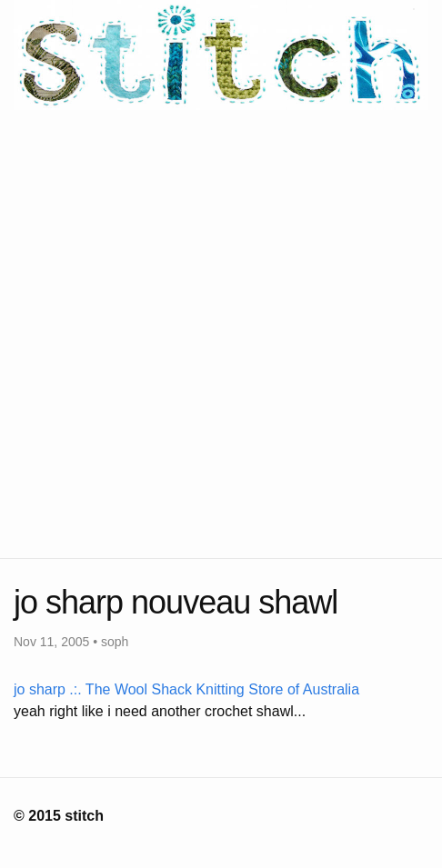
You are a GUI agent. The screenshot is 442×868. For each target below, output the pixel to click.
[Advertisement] (221, 331)
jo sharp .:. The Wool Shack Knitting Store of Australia (186, 689)
